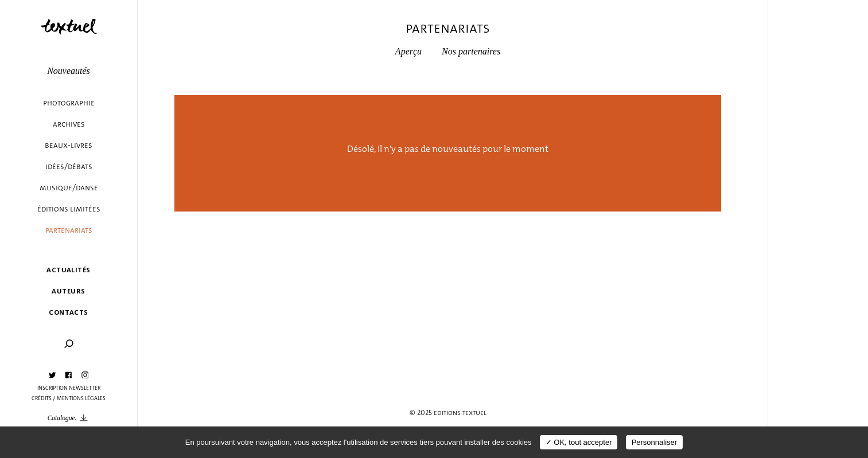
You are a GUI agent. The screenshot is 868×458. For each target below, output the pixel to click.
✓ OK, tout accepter (579, 442)
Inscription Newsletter (69, 388)
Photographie (69, 103)
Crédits (42, 398)
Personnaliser (655, 442)
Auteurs (68, 291)
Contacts (69, 312)
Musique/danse (69, 188)
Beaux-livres (69, 145)
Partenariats (69, 230)
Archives (69, 124)
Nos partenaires (471, 51)
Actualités (68, 270)
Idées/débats (69, 167)
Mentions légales (81, 398)
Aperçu (408, 51)
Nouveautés (69, 71)
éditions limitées (69, 209)
